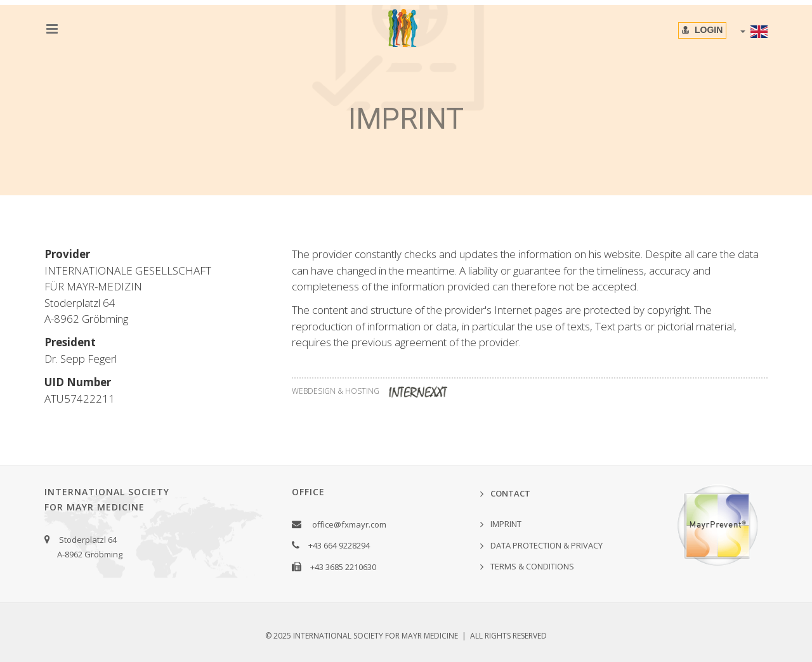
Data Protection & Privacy (547, 545)
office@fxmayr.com (349, 524)
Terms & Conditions (532, 566)
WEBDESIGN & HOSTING (374, 391)
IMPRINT (506, 524)
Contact (510, 493)
